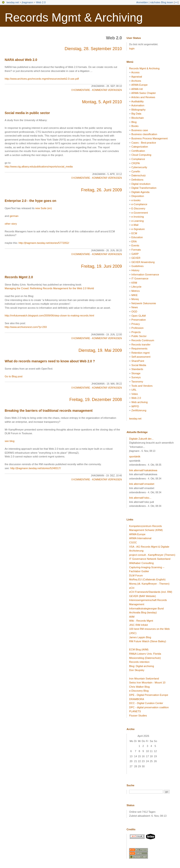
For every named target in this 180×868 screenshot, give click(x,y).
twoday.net (13, 2)
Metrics (135, 291)
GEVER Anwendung (143, 262)
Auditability (137, 101)
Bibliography (138, 110)
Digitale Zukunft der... (141, 439)
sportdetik (135, 456)
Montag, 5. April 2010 (102, 102)
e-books (136, 200)
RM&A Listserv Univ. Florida (145, 654)
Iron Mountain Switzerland (144, 679)
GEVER (136, 258)
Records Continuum (143, 340)
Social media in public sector (27, 113)
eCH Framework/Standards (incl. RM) (151, 592)
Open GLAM (138, 316)
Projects (136, 332)
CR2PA (135, 163)
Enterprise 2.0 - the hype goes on (30, 201)
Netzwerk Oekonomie (144, 303)
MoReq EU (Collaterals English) (147, 579)
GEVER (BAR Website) (142, 596)
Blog (134, 122)
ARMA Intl (137, 89)
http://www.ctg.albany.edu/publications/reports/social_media (39, 167)
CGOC (133, 542)
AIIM (132, 617)
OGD (134, 312)
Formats (136, 250)
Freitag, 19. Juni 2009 (101, 266)
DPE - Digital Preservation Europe (149, 695)
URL (134, 390)
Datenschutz (138, 175)
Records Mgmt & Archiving (74, 18)
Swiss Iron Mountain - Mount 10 (147, 683)
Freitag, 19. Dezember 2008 (96, 400)
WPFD (135, 406)
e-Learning (137, 221)
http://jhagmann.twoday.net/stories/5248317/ (36, 468)
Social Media (139, 365)
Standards (137, 369)
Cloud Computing (141, 155)
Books (135, 126)
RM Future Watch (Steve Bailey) (148, 641)
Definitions (137, 180)
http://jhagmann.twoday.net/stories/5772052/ (44, 243)
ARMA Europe (139, 85)
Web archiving (139, 402)
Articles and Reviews (143, 97)
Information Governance (145, 274)
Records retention (139, 662)
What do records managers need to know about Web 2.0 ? (50, 361)
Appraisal (137, 77)
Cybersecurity (139, 167)
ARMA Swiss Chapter (144, 93)
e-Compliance (139, 204)
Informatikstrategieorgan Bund (146, 608)
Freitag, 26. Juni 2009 (101, 190)
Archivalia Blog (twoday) (143, 612)
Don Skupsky (137, 670)
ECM (134, 233)
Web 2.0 (41, 2)
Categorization (140, 147)
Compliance (138, 159)
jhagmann (27, 2)
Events (135, 245)
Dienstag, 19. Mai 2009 (100, 350)
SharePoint (138, 361)
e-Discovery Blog (139, 691)
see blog (10, 441)
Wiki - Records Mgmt (141, 621)
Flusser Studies (138, 716)
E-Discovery (138, 208)
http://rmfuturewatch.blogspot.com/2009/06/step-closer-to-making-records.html (49, 315)
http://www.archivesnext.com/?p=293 (26, 327)
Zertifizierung (139, 410)
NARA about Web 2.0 (21, 60)
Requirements (139, 349)
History (135, 270)
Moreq (135, 299)
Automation (138, 105)
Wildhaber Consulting (141, 563)
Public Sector (139, 336)
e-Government (139, 213)
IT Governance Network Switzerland (150, 559)
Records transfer (141, 345)
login (132, 48)
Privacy (135, 324)
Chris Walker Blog (139, 687)
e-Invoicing (137, 217)
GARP (135, 254)
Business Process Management (149, 138)
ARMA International (140, 538)
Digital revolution (141, 184)
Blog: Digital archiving (142, 666)
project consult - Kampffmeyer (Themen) (152, 555)
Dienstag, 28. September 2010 (93, 49)
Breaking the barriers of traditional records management (49, 411)
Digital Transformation (144, 188)
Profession (137, 328)
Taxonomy (137, 382)
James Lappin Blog (140, 637)
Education (137, 237)
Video (135, 394)
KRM (134, 283)
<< (176, 2)
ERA (134, 241)
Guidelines (137, 266)
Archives (136, 81)
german (14, 216)
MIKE (134, 295)
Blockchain (137, 118)
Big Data (136, 114)
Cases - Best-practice (144, 143)
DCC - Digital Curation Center (146, 703)
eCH (132, 588)
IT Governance (140, 278)
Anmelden (142, 2)
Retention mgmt (140, 353)
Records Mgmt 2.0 (19, 277)
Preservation (139, 320)
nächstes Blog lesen (161, 2)
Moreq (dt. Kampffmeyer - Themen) (149, 584)
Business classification (144, 134)
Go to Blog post (14, 376)
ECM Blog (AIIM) (139, 649)
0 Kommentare (81, 90)
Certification (138, 151)
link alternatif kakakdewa (143, 470)
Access (135, 72)
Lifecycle (136, 287)
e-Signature (138, 229)
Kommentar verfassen (107, 90)
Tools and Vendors (142, 386)
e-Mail (135, 225)
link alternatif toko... (140, 498)
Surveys (136, 377)
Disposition (138, 196)
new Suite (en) (43, 208)
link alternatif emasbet (142, 484)
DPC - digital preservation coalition (149, 707)
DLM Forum (136, 575)
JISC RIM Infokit (138, 625)
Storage (136, 373)
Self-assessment (141, 357)
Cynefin (136, 171)
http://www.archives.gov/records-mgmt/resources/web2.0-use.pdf (42, 79)
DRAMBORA (137, 699)
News (135, 307)
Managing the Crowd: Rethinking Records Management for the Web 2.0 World (49, 288)
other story (11, 224)
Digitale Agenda (140, 192)
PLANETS (135, 711)
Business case (140, 130)
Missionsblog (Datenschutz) (145, 658)
